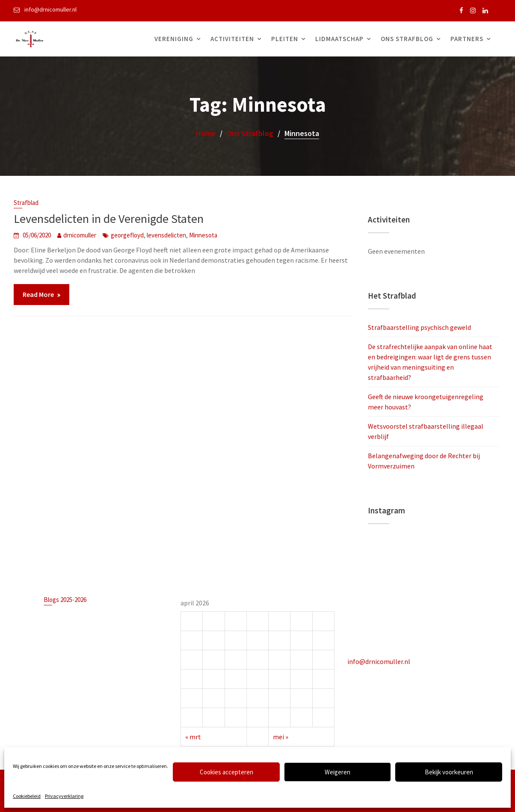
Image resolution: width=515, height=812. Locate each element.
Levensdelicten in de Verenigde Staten (109, 219)
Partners (467, 39)
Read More (38, 294)
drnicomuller (80, 235)
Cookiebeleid (27, 796)
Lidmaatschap (339, 39)
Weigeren (337, 772)
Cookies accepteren (226, 772)
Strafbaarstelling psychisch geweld (419, 327)
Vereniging (174, 39)
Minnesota (203, 235)
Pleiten (285, 39)
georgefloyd (127, 235)
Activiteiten (232, 39)
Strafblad (26, 203)
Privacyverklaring (64, 796)
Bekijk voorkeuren (449, 772)
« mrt (194, 736)
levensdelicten (166, 235)
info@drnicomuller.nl (380, 661)
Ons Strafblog (407, 39)
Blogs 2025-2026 (66, 600)
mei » (280, 736)
